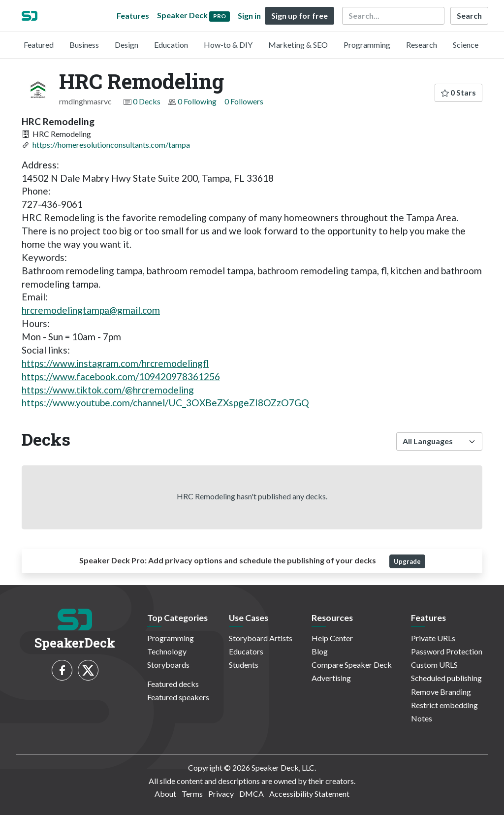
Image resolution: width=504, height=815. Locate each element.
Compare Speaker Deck (352, 665)
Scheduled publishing (446, 678)
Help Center (332, 638)
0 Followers (244, 101)
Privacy (221, 794)
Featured (39, 45)
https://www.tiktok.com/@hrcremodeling (108, 390)
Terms (192, 794)
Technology (167, 651)
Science (466, 45)
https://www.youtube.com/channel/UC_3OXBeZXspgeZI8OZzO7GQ (165, 403)
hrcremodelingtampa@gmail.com (91, 310)
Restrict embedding (444, 705)
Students (244, 665)
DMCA (252, 794)
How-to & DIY (228, 45)
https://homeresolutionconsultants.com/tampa (111, 145)
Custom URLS (434, 665)
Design (126, 45)
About (165, 794)
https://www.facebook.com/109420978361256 (121, 376)
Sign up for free (299, 16)
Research (422, 45)
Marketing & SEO (298, 45)
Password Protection (447, 651)
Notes (422, 718)
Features (133, 16)
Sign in (249, 16)
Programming (367, 45)
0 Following (197, 101)
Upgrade (407, 561)
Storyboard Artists (261, 638)
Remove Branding (441, 692)
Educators (246, 651)
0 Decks (147, 101)
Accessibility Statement (309, 794)
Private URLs (433, 638)
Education (171, 45)
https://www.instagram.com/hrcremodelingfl (115, 363)
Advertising (331, 678)
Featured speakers (178, 697)
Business (84, 45)
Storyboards (168, 665)
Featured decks (173, 684)
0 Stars (458, 92)
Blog (320, 651)
